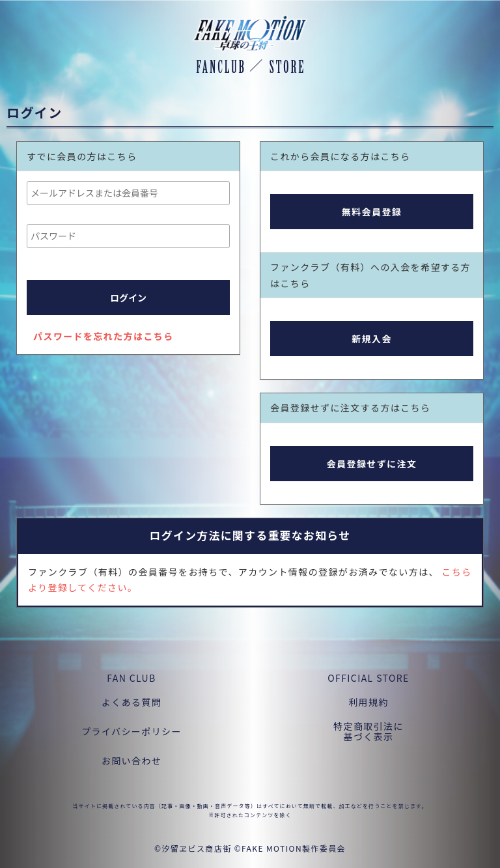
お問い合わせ (132, 761)
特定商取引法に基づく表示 (368, 732)
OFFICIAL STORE (368, 678)
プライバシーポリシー (132, 731)
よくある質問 (132, 702)
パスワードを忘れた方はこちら (104, 336)
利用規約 (368, 702)
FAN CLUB (131, 678)
